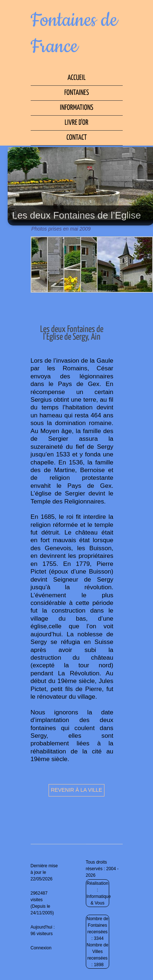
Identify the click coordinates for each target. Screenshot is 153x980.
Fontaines (76, 93)
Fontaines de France (74, 34)
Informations (76, 108)
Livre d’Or (76, 123)
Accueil (77, 78)
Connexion (41, 948)
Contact (77, 138)
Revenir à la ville (76, 790)
